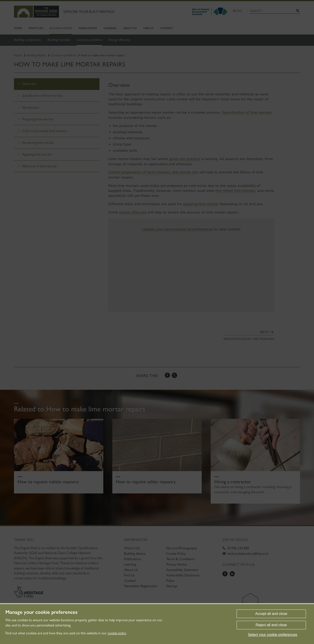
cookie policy (117, 633)
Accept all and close (271, 614)
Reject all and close (271, 625)
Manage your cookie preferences (41, 612)
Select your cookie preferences (273, 635)
